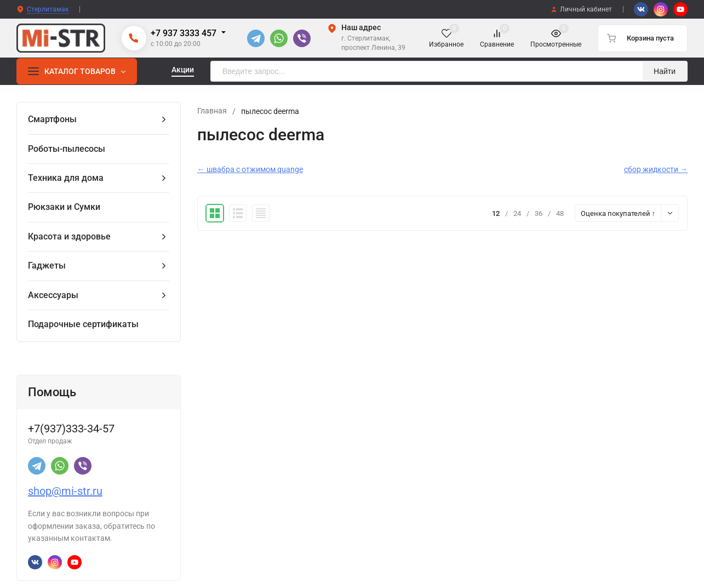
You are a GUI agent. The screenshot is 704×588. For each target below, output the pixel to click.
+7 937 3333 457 (184, 33)
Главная (212, 111)
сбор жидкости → (656, 169)
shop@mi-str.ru (65, 491)
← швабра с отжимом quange (250, 169)
